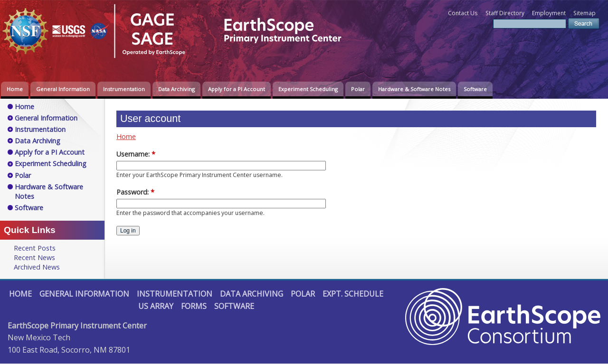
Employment (549, 13)
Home (15, 89)
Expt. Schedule (353, 294)
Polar (358, 89)
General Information (63, 89)
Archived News (37, 267)
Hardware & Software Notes (414, 89)
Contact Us (463, 13)
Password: (135, 192)
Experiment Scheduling (308, 89)
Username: (136, 154)
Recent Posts (35, 248)
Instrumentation (124, 89)
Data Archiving (176, 89)
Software (475, 89)
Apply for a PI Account (237, 89)
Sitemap (584, 13)
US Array (156, 306)
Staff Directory (505, 13)
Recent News (34, 257)
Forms (194, 306)
